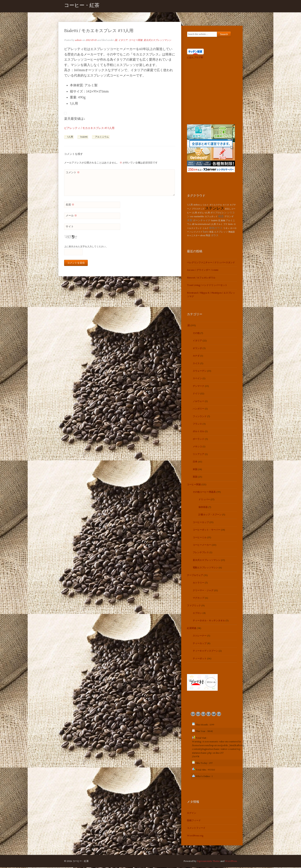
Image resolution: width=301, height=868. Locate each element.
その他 (196, 334)
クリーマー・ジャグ (203, 591)
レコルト (205, 205)
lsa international (202, 225)
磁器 (221, 217)
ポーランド (198, 439)
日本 (195, 462)
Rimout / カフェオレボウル (201, 278)
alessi (203, 236)
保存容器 (203, 508)
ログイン (192, 813)
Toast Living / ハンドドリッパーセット (207, 286)
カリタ (226, 205)
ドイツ (196, 394)
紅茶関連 (192, 629)
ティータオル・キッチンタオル (209, 621)
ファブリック (194, 606)
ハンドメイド (196, 232)
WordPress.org (195, 836)
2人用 (213, 225)
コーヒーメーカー (202, 545)
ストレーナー (200, 636)
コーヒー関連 (136, 41)
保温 (211, 232)
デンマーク (198, 387)
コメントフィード (196, 829)
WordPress (231, 862)
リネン (226, 229)
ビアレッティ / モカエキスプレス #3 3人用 (89, 129)
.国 (116, 41)
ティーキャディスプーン (205, 651)
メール (71, 216)
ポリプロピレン (218, 213)
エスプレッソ (221, 232)
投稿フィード (194, 821)
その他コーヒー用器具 (204, 492)
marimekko (199, 217)
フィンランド (200, 417)
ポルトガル (198, 432)
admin (78, 41)
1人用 (194, 213)
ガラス (215, 236)
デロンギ (229, 217)
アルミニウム (102, 137)
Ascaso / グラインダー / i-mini (203, 271)
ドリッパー (204, 500)
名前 (70, 205)
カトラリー (198, 583)
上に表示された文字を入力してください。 (86, 247)
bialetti (84, 137)
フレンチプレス (201, 553)
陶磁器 (232, 232)
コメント (73, 173)
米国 (195, 470)
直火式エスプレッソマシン (157, 41)
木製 (190, 221)
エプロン (197, 613)
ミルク (205, 229)
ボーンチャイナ (202, 221)
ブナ (225, 225)
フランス (197, 424)
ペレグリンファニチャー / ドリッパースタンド (211, 263)
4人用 (207, 213)
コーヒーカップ (201, 523)
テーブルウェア (195, 576)
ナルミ (220, 225)
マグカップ (198, 599)
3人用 (70, 137)
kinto (231, 225)
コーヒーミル (200, 538)
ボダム (201, 213)
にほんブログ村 (195, 58)
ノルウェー (198, 402)
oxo (192, 217)
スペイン (197, 379)
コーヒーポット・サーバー (207, 530)
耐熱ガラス (216, 228)
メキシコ (197, 447)
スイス (196, 364)
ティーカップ (200, 644)
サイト (70, 227)
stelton (197, 205)
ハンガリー (198, 409)
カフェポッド (211, 217)
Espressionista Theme (208, 862)
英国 (195, 477)
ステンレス (215, 209)
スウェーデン (200, 371)
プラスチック (198, 209)
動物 (223, 221)
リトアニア (198, 455)
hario (206, 232)
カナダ (196, 356)
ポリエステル (216, 205)
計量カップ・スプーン (210, 515)
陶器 (208, 236)
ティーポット (200, 659)
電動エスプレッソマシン (205, 568)
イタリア (123, 41)
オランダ (197, 349)
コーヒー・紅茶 (82, 6)
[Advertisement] (211, 91)
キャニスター (193, 236)
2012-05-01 (91, 41)
